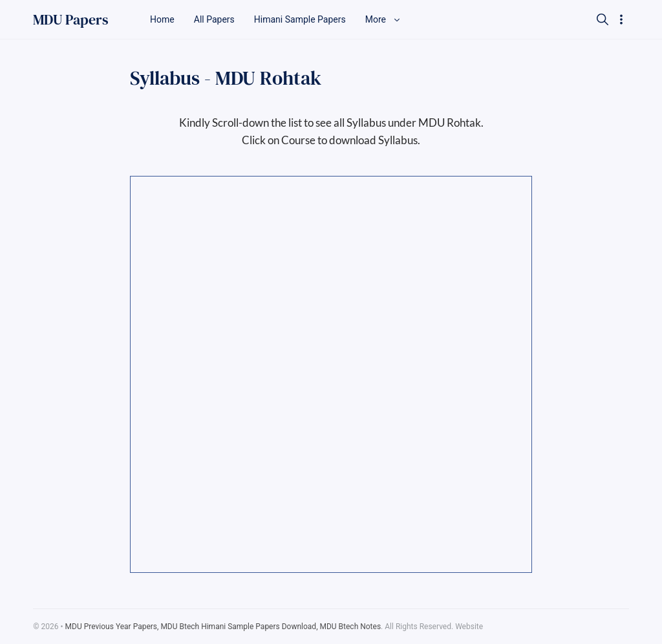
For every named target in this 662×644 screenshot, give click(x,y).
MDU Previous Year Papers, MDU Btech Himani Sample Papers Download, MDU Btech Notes (223, 627)
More (383, 19)
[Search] (603, 19)
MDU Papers (71, 19)
